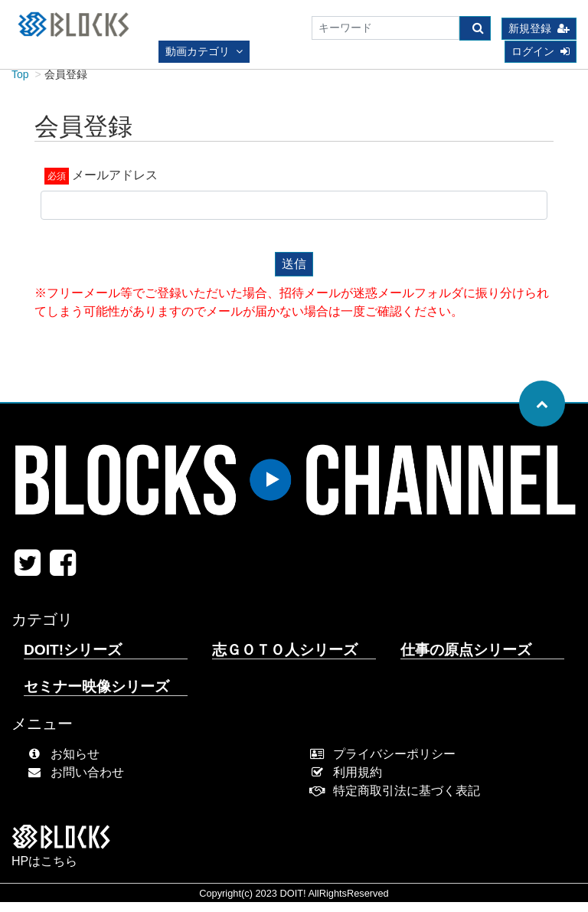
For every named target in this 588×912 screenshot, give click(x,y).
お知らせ (67, 764)
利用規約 (350, 782)
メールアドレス (115, 185)
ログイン (541, 52)
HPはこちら (44, 871)
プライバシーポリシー (386, 764)
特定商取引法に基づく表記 (399, 801)
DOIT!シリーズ (73, 660)
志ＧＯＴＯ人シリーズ (285, 660)
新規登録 (539, 29)
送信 (294, 274)
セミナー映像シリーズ (96, 696)
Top (20, 84)
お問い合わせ (79, 782)
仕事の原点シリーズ (466, 660)
